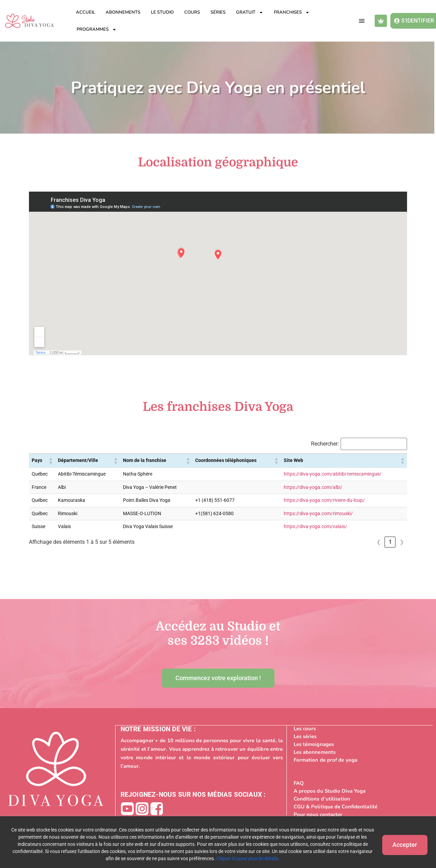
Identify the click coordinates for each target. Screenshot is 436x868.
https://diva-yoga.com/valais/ (315, 527)
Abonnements (123, 12)
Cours (192, 12)
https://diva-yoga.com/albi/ (313, 487)
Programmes (97, 29)
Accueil (85, 12)
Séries (218, 12)
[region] (218, 842)
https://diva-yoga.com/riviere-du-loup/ (324, 500)
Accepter (402, 844)
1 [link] (390, 542)
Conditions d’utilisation (322, 798)
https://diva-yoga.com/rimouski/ (318, 514)
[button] (362, 21)
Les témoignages (314, 744)
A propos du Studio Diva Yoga (330, 791)
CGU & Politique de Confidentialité (336, 806)
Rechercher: (325, 444)
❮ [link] (379, 542)
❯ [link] (402, 542)
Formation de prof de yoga (326, 760)
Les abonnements (315, 752)
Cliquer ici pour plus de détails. (245, 858)
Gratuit (250, 12)
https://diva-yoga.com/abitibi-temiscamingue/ (333, 474)
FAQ (299, 783)
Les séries (305, 736)
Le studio (162, 12)
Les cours (305, 728)
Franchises (292, 12)
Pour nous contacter (318, 814)
